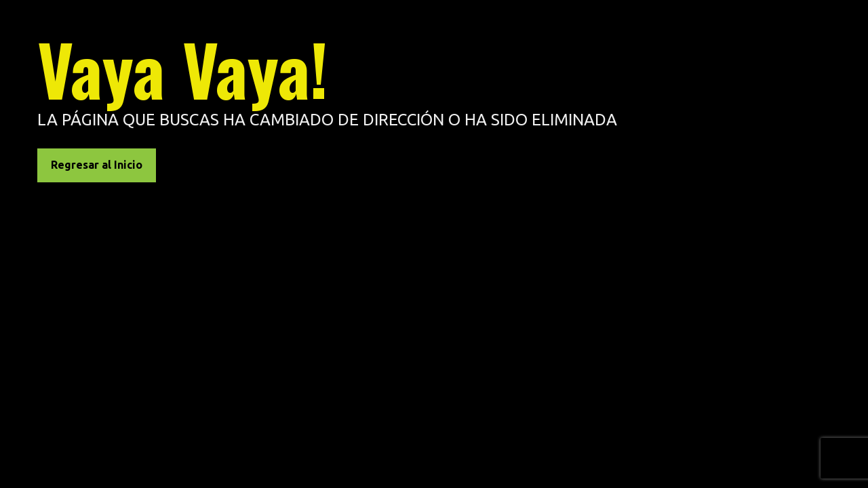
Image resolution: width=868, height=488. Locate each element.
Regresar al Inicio (97, 165)
